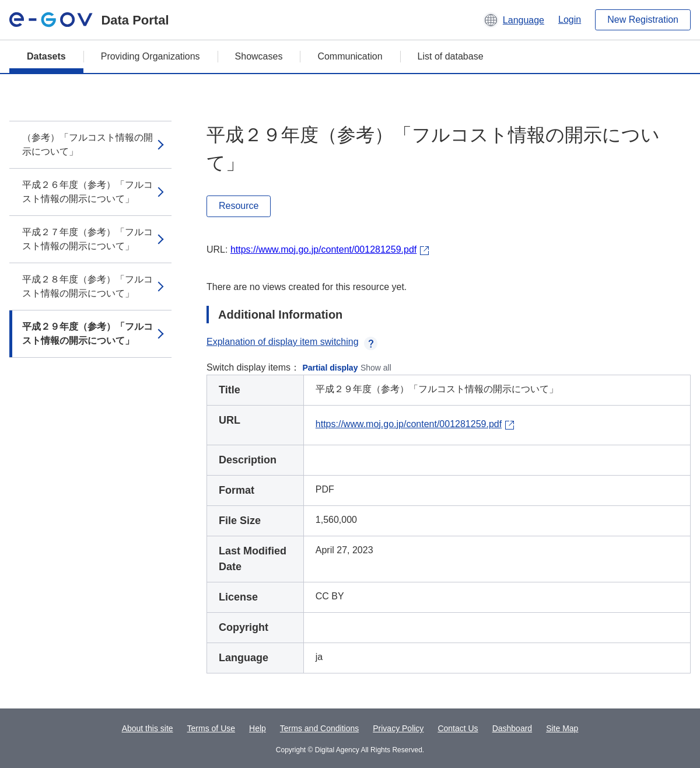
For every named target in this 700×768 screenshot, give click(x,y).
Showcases (259, 56)
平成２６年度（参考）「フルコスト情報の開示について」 (87, 192)
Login (570, 20)
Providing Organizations (150, 56)
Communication (350, 56)
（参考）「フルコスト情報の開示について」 (87, 144)
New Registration (643, 20)
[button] (514, 20)
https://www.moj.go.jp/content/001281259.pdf (323, 249)
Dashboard (512, 728)
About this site (148, 728)
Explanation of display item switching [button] (292, 342)
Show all (376, 368)
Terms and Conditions (319, 728)
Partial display (330, 368)
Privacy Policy (398, 728)
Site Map (562, 728)
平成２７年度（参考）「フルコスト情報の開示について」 (87, 239)
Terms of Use (211, 728)
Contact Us (458, 728)
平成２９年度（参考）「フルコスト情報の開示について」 (87, 334)
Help (258, 728)
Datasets (46, 56)
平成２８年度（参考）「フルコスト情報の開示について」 (87, 286)
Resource (239, 206)
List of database (451, 56)
